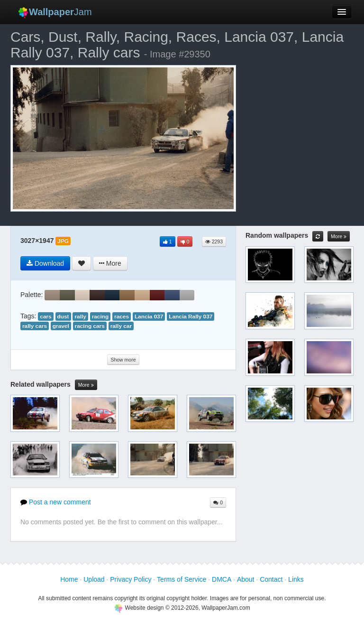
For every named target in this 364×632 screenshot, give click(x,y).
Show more (123, 360)
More (86, 385)
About (246, 579)
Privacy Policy (131, 579)
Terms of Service (182, 579)
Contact (271, 579)
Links (296, 579)
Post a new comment (56, 502)
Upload (94, 579)
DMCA (222, 579)
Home (69, 579)
